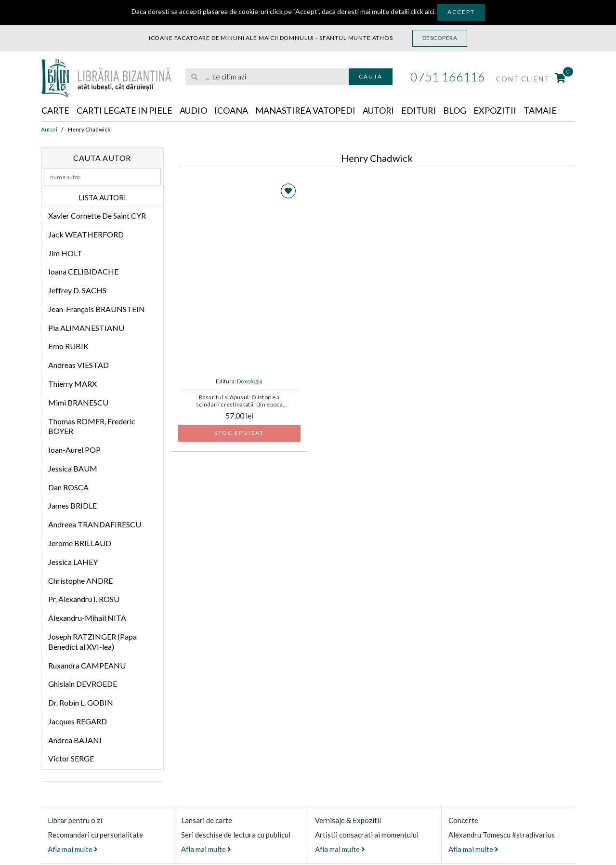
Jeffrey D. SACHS (77, 290)
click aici (422, 11)
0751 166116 (448, 77)
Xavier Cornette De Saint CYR (97, 216)
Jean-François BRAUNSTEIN (97, 309)
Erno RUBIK (68, 346)
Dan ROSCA (68, 487)
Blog (457, 110)
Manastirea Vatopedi (307, 110)
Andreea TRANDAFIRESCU (95, 524)
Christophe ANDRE (80, 581)
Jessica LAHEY (73, 562)
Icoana (232, 110)
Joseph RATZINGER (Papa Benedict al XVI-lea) (92, 642)
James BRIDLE (72, 506)
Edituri (421, 110)
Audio (194, 110)
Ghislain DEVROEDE (83, 684)
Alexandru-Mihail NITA (87, 618)
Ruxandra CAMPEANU (87, 665)
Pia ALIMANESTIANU (86, 328)
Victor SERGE (71, 758)
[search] (267, 77)
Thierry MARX (72, 384)
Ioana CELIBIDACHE (83, 271)
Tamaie (543, 110)
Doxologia (250, 381)
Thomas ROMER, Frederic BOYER (92, 426)
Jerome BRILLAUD (80, 543)
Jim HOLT (65, 253)
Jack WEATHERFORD (86, 234)
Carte (56, 110)
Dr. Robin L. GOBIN (81, 702)
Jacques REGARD (78, 721)
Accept (461, 12)
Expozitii (497, 110)
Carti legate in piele (125, 110)
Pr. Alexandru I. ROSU (84, 599)
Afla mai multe (73, 849)
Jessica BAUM (73, 468)
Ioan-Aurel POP (74, 450)
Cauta (371, 76)
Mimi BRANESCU (78, 402)
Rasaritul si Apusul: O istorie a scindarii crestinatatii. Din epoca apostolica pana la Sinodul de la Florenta (239, 401)
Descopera (440, 38)
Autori (380, 110)
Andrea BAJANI (75, 740)
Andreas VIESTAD (79, 365)
